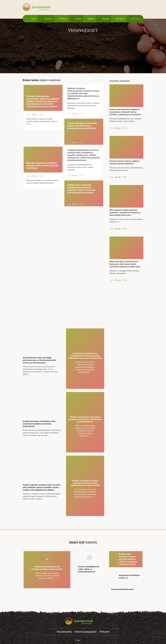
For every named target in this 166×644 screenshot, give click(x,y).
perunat (49, 19)
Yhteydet (104, 632)
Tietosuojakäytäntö (85, 632)
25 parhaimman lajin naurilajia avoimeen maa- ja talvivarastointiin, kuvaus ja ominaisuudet (40, 360)
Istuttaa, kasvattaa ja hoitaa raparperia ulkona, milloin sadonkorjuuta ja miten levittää (85, 483)
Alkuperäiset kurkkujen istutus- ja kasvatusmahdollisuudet (126, 582)
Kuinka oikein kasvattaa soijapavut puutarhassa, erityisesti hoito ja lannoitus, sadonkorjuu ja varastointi (82, 189)
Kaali (34, 19)
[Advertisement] (83, 48)
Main (83, 66)
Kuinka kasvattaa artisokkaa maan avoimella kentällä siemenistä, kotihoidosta (39, 424)
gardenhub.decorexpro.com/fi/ (41, 7)
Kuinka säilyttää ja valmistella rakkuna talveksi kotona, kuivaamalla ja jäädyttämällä (82, 126)
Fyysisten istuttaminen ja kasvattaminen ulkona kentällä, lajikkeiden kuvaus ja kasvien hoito (85, 356)
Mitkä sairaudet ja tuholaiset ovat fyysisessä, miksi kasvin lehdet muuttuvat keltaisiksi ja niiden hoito (125, 264)
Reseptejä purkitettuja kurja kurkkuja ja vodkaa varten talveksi (47, 568)
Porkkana (63, 19)
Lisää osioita (136, 19)
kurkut (78, 19)
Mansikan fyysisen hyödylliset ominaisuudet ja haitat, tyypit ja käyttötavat (42, 165)
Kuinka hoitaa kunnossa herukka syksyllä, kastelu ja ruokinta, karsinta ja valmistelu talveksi (128, 559)
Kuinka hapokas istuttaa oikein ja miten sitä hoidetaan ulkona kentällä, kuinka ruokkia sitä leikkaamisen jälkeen (41, 487)
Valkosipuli (120, 19)
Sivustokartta (64, 632)
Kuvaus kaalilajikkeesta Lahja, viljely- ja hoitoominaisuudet (89, 569)
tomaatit (105, 19)
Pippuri (91, 19)
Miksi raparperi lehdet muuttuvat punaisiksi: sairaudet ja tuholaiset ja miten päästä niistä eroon (125, 213)
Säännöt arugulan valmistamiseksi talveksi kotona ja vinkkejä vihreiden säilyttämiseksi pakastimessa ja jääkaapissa (83, 93)
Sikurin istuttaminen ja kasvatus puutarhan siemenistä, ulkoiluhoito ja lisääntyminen (85, 419)
